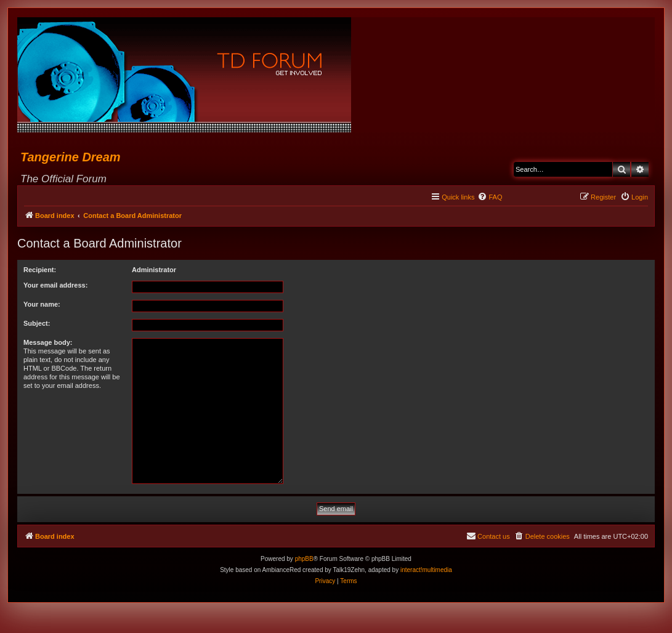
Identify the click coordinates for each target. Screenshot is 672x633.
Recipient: (40, 270)
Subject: (37, 323)
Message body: (48, 342)
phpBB (304, 559)
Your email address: (55, 285)
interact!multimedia (426, 570)
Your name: (42, 304)
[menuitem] (490, 197)
